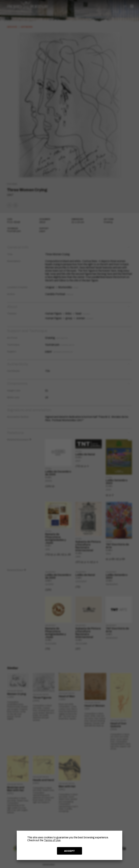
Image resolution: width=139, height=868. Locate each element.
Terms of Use (52, 840)
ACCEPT (69, 851)
